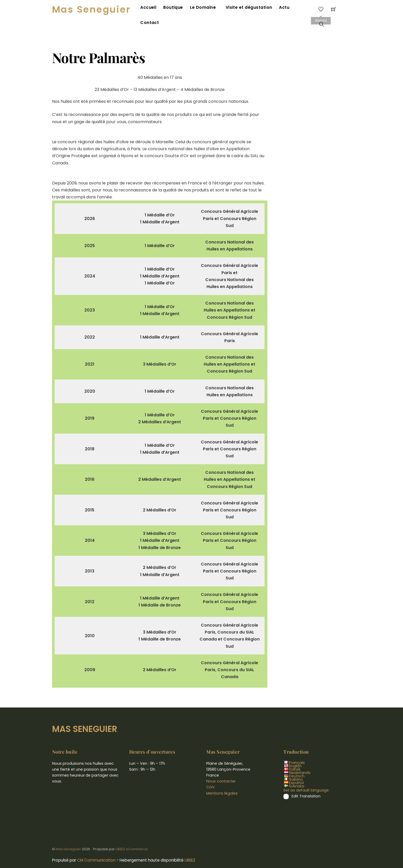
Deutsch (297, 765)
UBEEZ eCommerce (132, 838)
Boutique (175, 8)
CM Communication (96, 849)
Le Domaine (204, 8)
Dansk (295, 758)
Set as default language (306, 779)
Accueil (151, 8)
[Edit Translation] (286, 785)
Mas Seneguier (68, 838)
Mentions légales (222, 782)
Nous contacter (221, 770)
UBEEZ (190, 849)
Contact (302, 8)
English (295, 755)
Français (297, 752)
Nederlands (300, 762)
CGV (211, 776)
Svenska (297, 775)
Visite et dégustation (247, 8)
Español (296, 772)
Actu (281, 8)
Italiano (296, 768)
